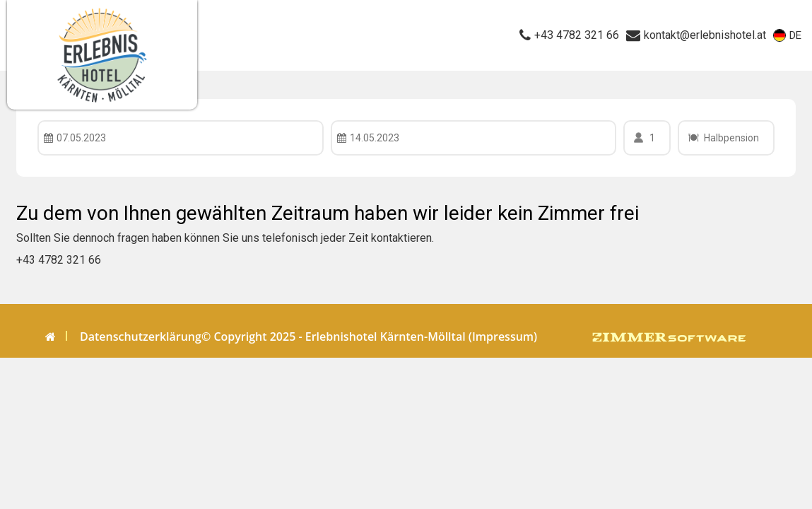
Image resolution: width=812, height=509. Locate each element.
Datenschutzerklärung (141, 337)
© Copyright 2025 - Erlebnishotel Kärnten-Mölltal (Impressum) (369, 337)
